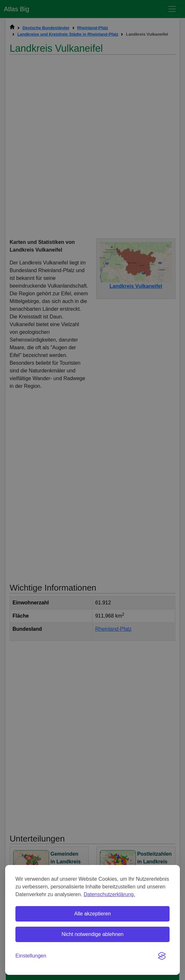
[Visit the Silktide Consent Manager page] (162, 956)
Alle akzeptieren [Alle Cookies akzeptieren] (92, 914)
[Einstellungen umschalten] (31, 956)
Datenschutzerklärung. (110, 894)
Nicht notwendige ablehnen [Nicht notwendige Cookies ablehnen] (92, 934)
